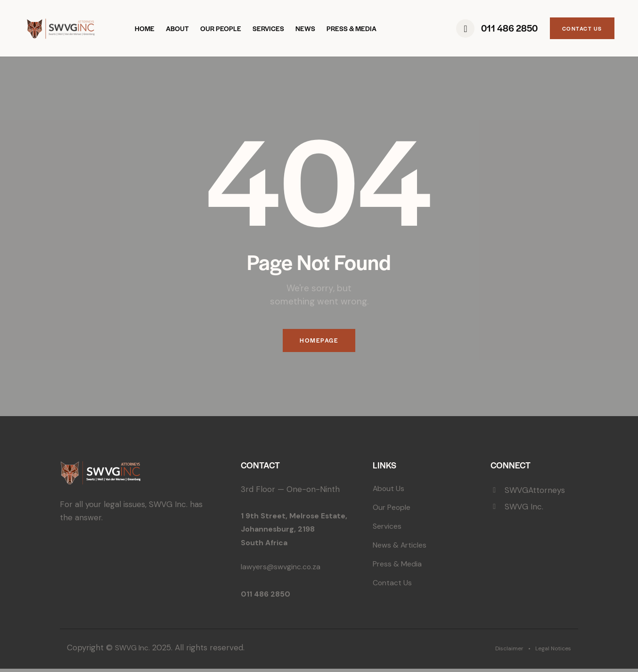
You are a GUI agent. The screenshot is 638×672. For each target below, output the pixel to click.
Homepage (319, 342)
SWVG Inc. (134, 651)
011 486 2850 (267, 597)
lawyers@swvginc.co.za (284, 570)
